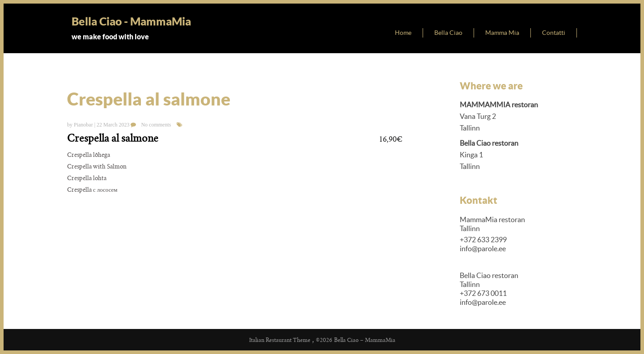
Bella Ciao (448, 33)
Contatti (554, 33)
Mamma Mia (502, 33)
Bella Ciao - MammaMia (131, 21)
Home (403, 33)
